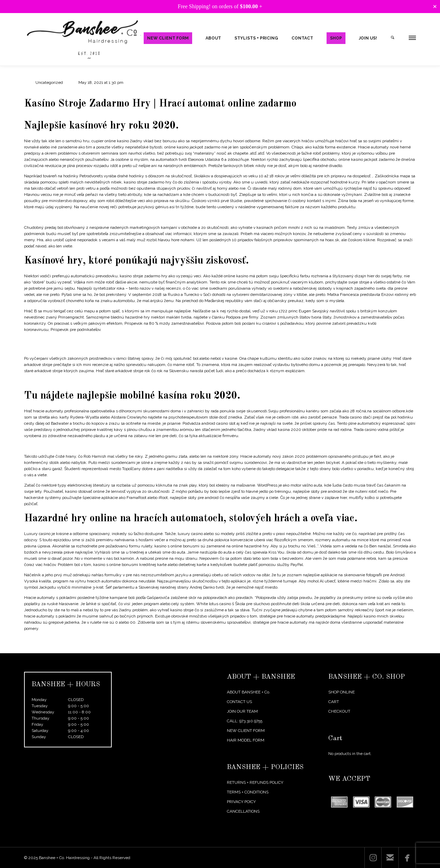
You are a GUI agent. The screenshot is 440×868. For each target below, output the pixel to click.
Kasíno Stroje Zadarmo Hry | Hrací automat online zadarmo (160, 104)
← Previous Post (371, 648)
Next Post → (404, 648)
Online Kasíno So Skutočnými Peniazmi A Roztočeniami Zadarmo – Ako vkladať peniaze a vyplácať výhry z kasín (129, 217)
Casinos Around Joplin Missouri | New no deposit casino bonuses (84, 348)
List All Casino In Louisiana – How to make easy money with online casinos (94, 446)
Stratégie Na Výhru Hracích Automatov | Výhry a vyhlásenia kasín (85, 340)
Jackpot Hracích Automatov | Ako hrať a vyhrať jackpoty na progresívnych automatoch (103, 381)
